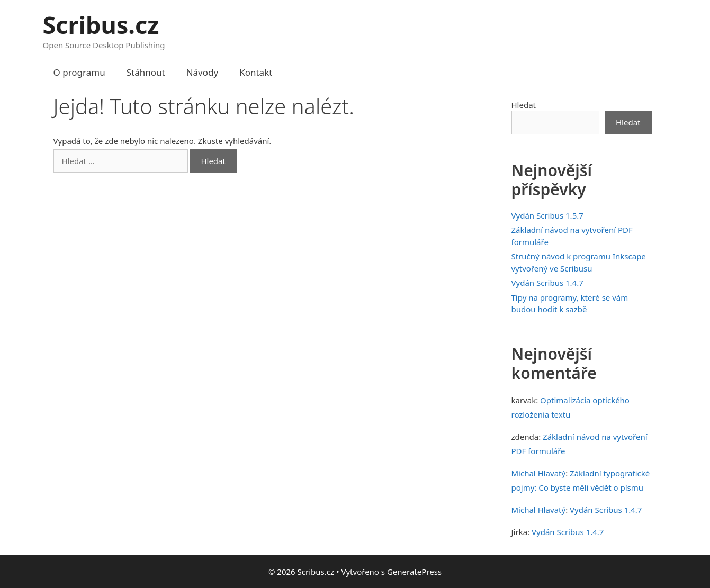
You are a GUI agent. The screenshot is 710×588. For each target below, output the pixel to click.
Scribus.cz (101, 25)
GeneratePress (414, 572)
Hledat (524, 105)
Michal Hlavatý (539, 473)
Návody (203, 72)
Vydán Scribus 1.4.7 (547, 283)
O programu (79, 72)
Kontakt (256, 72)
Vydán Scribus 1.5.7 (547, 215)
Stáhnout (146, 72)
